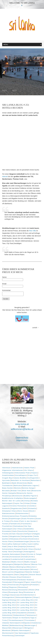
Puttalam (35, 585)
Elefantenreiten (22, 513)
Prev (5, 91)
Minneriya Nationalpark (20, 569)
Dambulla (6, 508)
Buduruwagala (30, 498)
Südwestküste (19, 615)
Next (14, 91)
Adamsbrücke (17, 468)
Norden (6, 577)
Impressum (22, 440)
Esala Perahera (28, 519)
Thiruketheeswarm (16, 620)
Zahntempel (20, 636)
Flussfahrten (7, 526)
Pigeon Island (30, 582)
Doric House (23, 511)
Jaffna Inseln (27, 544)
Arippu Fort (32, 475)
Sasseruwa (15, 595)
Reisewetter (23, 590)
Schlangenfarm (8, 597)
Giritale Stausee (16, 534)
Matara (13, 567)
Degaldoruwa (16, 508)
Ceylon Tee (18, 503)
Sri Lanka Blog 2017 (25, 608)
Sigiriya (5, 600)
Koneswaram (15, 557)
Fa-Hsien (15, 521)
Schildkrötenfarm (28, 595)
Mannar (27, 564)
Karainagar (19, 552)
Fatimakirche (15, 524)
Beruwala (6, 491)
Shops (36, 597)
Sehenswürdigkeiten (24, 597)
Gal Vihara (18, 529)
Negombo (24, 575)
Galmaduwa (18, 526)
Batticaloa (18, 485)
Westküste (6, 630)
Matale (6, 567)
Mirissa (34, 569)
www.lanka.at (22, 424)
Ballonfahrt (36, 480)
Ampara (34, 473)
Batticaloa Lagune (31, 485)
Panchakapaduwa (9, 580)
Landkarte (6, 559)
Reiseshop (23, 587)
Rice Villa (32, 231)
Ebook (32, 511)
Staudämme (22, 613)
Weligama (28, 628)
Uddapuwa (26, 623)
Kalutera (31, 546)
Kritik (32, 557)
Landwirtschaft (18, 559)
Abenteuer (6, 468)
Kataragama (29, 552)
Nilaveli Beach (35, 575)
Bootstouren (18, 496)
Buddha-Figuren (30, 496)
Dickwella (32, 508)
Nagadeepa (20, 572)
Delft (25, 508)
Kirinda (6, 557)
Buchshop (26, 501)
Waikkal (5, 625)
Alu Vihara (29, 470)
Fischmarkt (26, 524)
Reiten (32, 590)
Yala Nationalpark (22, 633)
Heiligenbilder (27, 536)
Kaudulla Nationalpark (11, 554)
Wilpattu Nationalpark (21, 630)
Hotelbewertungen (22, 541)
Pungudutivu (25, 585)
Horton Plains (8, 541)
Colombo (32, 506)
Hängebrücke (15, 536)
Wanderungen (30, 625)
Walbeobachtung (17, 625)
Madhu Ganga (30, 562)
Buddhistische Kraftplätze (13, 498)
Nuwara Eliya (16, 577)
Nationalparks (8, 575)
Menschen (31, 567)
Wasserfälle (7, 628)
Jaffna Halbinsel (14, 544)
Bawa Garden (8, 488)
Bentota (18, 488)
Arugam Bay (7, 478)
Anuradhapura (21, 475)
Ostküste (26, 577)
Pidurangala (18, 582)
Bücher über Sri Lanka (11, 501)
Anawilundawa (8, 475)
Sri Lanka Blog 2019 (25, 610)
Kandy (37, 549)
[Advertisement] (22, 143)
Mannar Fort (37, 564)
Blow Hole (26, 491)
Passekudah (7, 582)
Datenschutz (22, 438)
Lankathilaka (30, 559)
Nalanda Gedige (32, 572)
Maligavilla (19, 564)
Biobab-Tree (16, 491)
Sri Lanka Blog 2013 (25, 602)
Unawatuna (36, 623)
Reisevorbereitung (10, 590)
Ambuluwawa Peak (22, 473)
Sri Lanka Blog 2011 (26, 600)
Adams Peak (29, 468)
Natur (17, 575)
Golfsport (28, 534)
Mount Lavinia (8, 572)
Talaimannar (31, 615)
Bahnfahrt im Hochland (20, 480)
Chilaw (27, 503)
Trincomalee (30, 620)
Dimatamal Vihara (9, 511)
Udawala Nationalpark (11, 623)
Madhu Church (17, 562)
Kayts (24, 554)
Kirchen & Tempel (35, 554)
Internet (5, 177)
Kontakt (25, 557)
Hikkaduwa (14, 539)
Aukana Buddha (20, 478)
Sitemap (13, 600)
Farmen (5, 524)
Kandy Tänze (7, 552)
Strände (31, 613)
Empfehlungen (15, 519)
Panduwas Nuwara (25, 580)
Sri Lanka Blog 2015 (25, 605)
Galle (15, 531)
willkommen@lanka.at (22, 429)
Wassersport (18, 628)
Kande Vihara (28, 549)
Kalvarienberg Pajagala (12, 549)
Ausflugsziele (33, 478)
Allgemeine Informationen (13, 470)
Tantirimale (7, 618)
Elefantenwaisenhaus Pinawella (15, 516)
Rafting (5, 587)
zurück (35, 328)
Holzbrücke (33, 539)
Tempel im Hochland (21, 618)
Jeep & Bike (13, 546)
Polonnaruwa (14, 585)
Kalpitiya (22, 546)
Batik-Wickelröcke (20, 483)
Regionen (13, 587)
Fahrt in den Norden (28, 521)
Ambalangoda (8, 473)
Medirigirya (21, 567)
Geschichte (23, 531)
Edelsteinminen (8, 513)
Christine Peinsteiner (18, 506)
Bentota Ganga (28, 488)
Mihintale (6, 569)
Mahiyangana (8, 564)
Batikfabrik (7, 483)
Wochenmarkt (8, 633)
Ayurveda (6, 480)
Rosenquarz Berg (16, 592)
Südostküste (7, 615)
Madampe (6, 562)
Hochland (24, 539)
